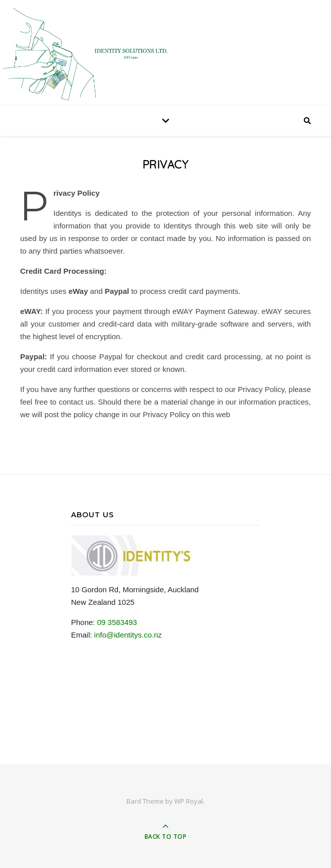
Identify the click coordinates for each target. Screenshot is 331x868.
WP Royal (189, 801)
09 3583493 (117, 622)
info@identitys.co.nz (128, 635)
